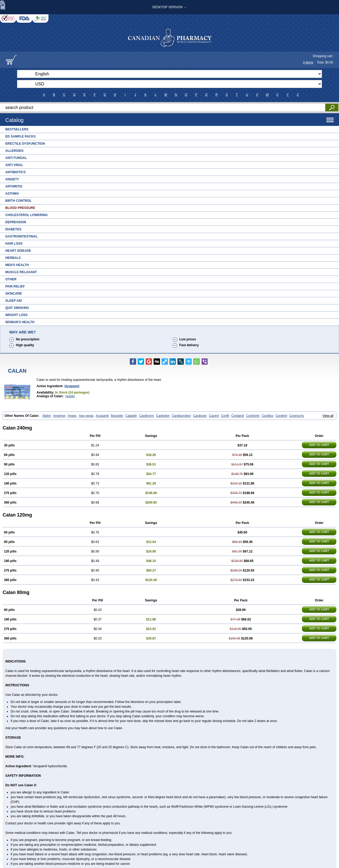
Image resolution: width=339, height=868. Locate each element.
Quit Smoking (17, 308)
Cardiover (200, 416)
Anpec (72, 416)
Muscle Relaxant (21, 272)
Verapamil (72, 386)
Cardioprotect (181, 416)
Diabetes (13, 229)
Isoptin (70, 396)
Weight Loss (16, 315)
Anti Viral (14, 165)
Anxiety (12, 179)
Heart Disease (18, 251)
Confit (225, 416)
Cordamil (238, 416)
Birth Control (18, 201)
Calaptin (131, 416)
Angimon (59, 416)
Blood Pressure (20, 208)
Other (11, 279)
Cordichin (253, 416)
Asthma (12, 194)
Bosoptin (117, 416)
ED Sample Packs (20, 136)
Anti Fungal (16, 158)
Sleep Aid (14, 301)
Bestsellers (17, 129)
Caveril (214, 416)
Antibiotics (15, 172)
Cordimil (281, 416)
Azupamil (102, 416)
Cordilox (267, 416)
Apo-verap (86, 416)
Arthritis (14, 186)
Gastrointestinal (21, 236)
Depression (16, 222)
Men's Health (17, 265)
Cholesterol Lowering (26, 215)
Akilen (47, 416)
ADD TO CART (319, 445)
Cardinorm (146, 416)
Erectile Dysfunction (25, 144)
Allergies (14, 151)
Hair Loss (14, 244)
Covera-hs (296, 416)
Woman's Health (20, 322)
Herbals (13, 258)
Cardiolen (163, 416)
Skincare (14, 294)
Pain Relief (15, 286)
